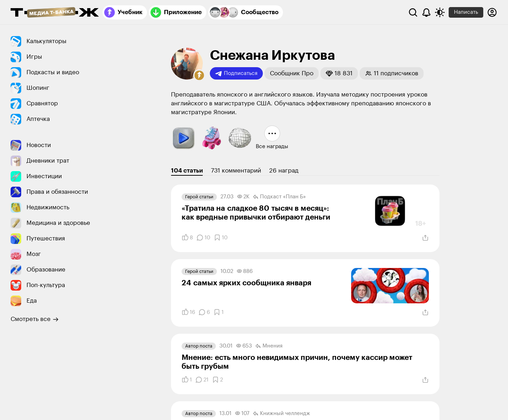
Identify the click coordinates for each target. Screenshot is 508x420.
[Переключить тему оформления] (440, 12)
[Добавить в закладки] (221, 238)
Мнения (269, 346)
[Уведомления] (426, 12)
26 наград (284, 171)
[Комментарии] (203, 238)
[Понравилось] (187, 238)
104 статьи (187, 171)
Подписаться (236, 74)
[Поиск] (413, 12)
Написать (466, 12)
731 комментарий (236, 171)
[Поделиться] (425, 238)
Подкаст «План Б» (279, 197)
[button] (199, 75)
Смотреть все (35, 319)
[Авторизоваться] (492, 12)
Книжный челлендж (282, 414)
